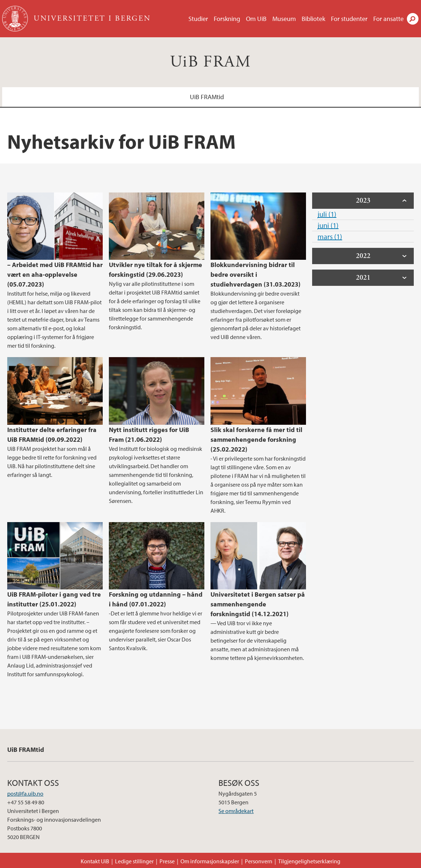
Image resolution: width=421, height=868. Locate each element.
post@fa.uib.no (25, 793)
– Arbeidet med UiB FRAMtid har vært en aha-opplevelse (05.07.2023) (55, 274)
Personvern (259, 861)
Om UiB (256, 19)
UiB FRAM (210, 62)
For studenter (349, 19)
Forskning (227, 19)
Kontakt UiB (95, 861)
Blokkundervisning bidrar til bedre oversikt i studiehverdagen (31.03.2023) (256, 274)
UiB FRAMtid (207, 97)
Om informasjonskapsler (210, 861)
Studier (198, 19)
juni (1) (328, 225)
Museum (284, 19)
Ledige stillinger (134, 861)
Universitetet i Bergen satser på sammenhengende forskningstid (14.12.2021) (258, 604)
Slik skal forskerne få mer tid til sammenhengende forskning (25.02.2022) (256, 439)
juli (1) (327, 214)
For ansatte (388, 19)
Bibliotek (313, 19)
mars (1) (330, 236)
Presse (167, 861)
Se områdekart (236, 811)
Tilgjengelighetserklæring (309, 861)
